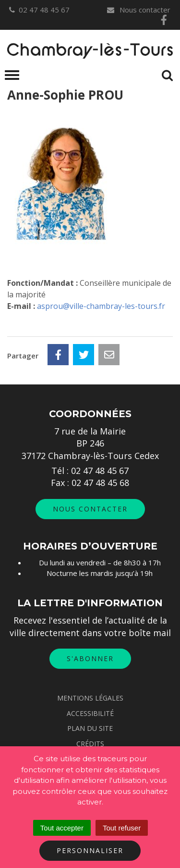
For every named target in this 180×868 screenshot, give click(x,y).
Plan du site (90, 728)
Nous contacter (138, 10)
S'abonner (90, 658)
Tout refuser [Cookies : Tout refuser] (122, 828)
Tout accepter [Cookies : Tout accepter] (62, 828)
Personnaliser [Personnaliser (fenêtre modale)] (90, 850)
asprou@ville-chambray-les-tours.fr (101, 306)
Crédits (90, 744)
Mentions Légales (90, 698)
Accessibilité (90, 713)
